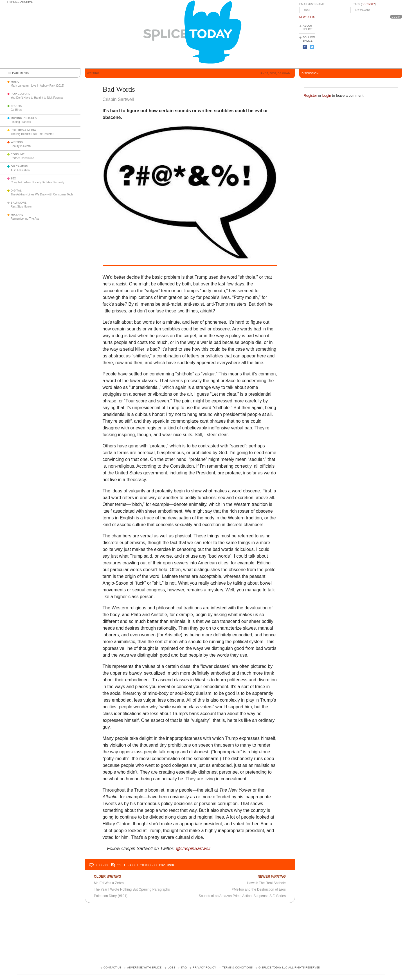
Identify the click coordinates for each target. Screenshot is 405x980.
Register (310, 95)
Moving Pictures (24, 118)
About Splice (308, 28)
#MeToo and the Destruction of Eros (259, 889)
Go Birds (16, 110)
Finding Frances (21, 122)
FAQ (184, 968)
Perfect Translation (22, 158)
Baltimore (19, 203)
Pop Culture (20, 94)
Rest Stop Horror (21, 207)
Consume (18, 154)
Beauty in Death (21, 146)
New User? (307, 17)
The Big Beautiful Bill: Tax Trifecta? (32, 134)
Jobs (171, 968)
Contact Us (112, 968)
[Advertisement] (377, 45)
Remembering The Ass (25, 219)
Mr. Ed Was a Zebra (109, 883)
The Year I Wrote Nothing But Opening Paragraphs (132, 889)
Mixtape (17, 215)
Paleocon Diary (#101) (111, 896)
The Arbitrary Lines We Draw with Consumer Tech (42, 194)
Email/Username (312, 4)
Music (15, 82)
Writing (17, 142)
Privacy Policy (204, 968)
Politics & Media (23, 130)
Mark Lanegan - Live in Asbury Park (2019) (37, 86)
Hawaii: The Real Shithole (266, 883)
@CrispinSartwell (193, 849)
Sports (16, 106)
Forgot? (368, 4)
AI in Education (20, 170)
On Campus (19, 166)
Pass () (364, 4)
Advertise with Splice (144, 968)
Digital (16, 191)
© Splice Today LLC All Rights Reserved (289, 968)
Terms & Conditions (237, 968)
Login (327, 95)
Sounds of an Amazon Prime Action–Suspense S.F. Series (242, 896)
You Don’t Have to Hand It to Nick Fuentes (37, 98)
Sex (13, 179)
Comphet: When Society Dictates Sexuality (37, 182)
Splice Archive (21, 2)
